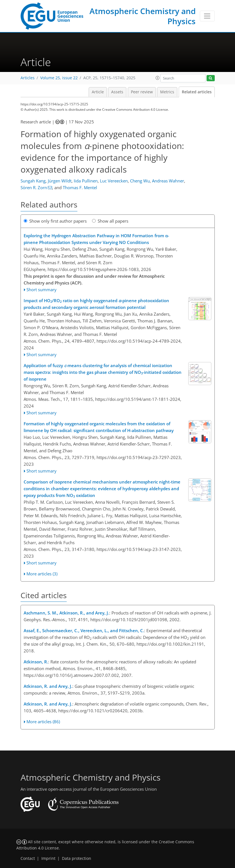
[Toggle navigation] (207, 16)
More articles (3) (42, 574)
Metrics (167, 92)
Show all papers (110, 221)
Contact (28, 858)
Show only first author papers (55, 221)
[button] (158, 78)
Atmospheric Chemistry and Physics (143, 16)
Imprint (48, 858)
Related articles (197, 92)
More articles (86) (43, 722)
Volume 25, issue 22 (59, 78)
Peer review (142, 92)
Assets (117, 92)
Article (98, 92)
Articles (28, 78)
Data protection (77, 858)
